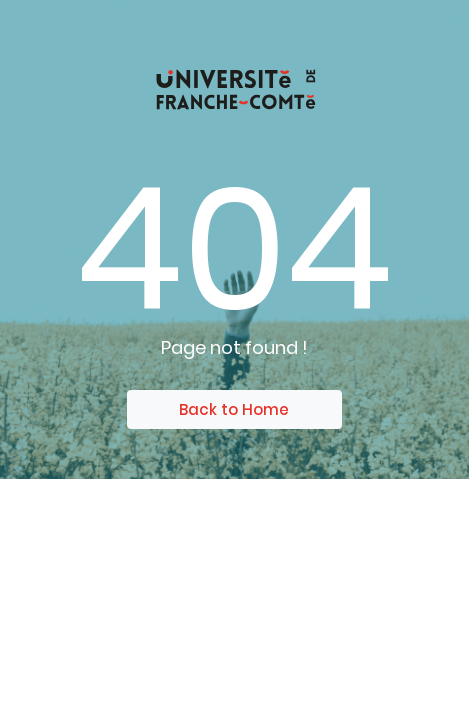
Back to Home (234, 409)
